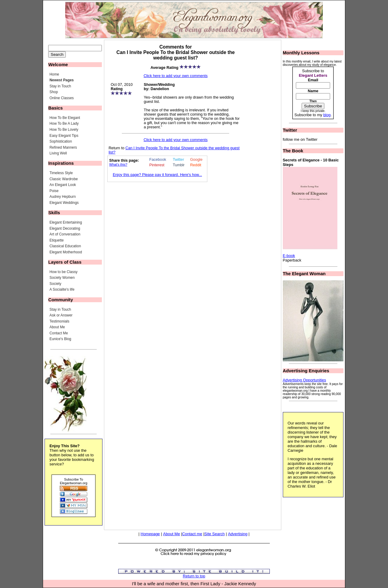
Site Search (214, 534)
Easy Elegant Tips (64, 136)
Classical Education (65, 246)
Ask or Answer (61, 315)
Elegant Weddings (64, 203)
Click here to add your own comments (176, 76)
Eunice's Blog (60, 339)
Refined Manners (63, 147)
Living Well (58, 153)
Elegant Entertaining (66, 222)
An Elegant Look (63, 185)
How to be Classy (64, 272)
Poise (54, 191)
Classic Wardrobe (64, 179)
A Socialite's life (62, 289)
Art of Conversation (65, 234)
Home (54, 74)
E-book (289, 256)
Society (55, 284)
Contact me (192, 534)
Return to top (194, 576)
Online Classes (62, 98)
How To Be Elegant (65, 118)
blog (327, 115)
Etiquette (57, 240)
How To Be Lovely (64, 130)
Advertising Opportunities (304, 380)
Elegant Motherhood (66, 252)
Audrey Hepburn (63, 197)
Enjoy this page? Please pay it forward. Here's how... (157, 175)
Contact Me (59, 333)
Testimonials (59, 321)
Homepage (150, 534)
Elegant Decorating (65, 228)
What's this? (118, 164)
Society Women (62, 278)
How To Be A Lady (64, 123)
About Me (57, 327)
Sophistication (61, 141)
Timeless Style (61, 173)
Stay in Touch (60, 86)
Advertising (238, 534)
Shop (54, 92)
